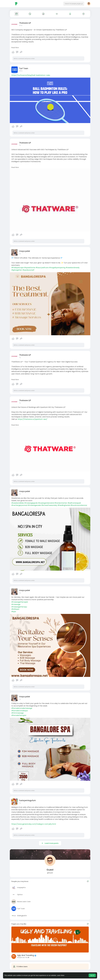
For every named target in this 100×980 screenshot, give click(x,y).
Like (13, 52)
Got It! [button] (92, 975)
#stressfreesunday (49, 505)
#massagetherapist (20, 602)
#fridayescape (18, 268)
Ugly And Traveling (26, 955)
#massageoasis (34, 505)
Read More (15, 48)
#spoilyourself (28, 270)
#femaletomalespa (20, 711)
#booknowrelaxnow (79, 505)
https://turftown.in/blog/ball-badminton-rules (31, 75)
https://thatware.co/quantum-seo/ (32, 419)
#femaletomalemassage (22, 708)
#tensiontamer (61, 503)
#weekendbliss (18, 503)
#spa (14, 612)
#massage (16, 604)
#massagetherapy (19, 607)
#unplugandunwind (46, 503)
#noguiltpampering (57, 268)
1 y (20, 145)
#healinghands (64, 505)
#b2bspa (15, 609)
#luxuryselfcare (42, 268)
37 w (21, 25)
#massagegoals (31, 503)
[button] (74, 4)
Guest (50, 870)
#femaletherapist (19, 715)
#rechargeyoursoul (19, 505)
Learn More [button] (61, 975)
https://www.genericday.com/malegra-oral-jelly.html (34, 824)
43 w (21, 71)
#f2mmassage (18, 713)
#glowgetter (17, 270)
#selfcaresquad (74, 503)
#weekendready (73, 268)
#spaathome (30, 268)
